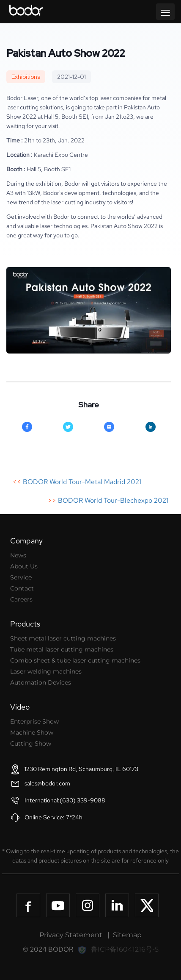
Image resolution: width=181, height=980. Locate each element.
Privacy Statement (71, 935)
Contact (22, 588)
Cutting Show (31, 743)
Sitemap (127, 935)
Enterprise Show (34, 721)
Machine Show (32, 732)
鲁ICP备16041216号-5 (125, 949)
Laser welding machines (46, 671)
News (18, 555)
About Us (24, 566)
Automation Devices (41, 682)
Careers (21, 599)
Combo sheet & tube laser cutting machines (75, 660)
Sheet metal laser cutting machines (63, 638)
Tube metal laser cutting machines (62, 649)
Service (21, 577)
